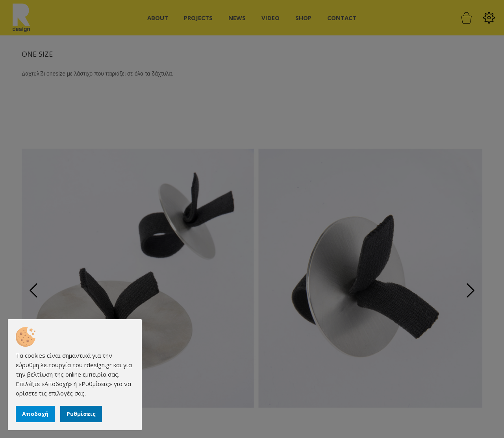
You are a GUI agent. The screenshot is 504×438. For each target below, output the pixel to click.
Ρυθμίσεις (81, 414)
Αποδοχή (35, 414)
